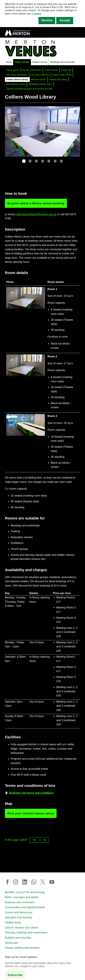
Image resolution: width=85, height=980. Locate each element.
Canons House (51, 70)
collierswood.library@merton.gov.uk (36, 214)
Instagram (17, 882)
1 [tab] (24, 161)
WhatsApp (35, 882)
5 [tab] (49, 161)
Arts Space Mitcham (40, 75)
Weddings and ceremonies (63, 62)
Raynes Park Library (62, 75)
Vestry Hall (66, 70)
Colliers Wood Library (17, 79)
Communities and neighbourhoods (25, 907)
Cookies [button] (36, 14)
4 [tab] (43, 161)
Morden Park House (32, 70)
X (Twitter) (44, 882)
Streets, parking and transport (22, 948)
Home (9, 62)
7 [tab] (61, 161)
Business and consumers (20, 902)
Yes (34, 840)
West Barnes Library (16, 84)
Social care (11, 943)
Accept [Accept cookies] (65, 20)
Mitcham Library (39, 79)
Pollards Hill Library (58, 79)
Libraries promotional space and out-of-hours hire (29, 89)
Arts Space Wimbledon (17, 75)
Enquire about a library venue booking (36, 203)
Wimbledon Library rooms (40, 84)
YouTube (52, 882)
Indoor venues (22, 62)
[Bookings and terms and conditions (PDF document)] (31, 793)
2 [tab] (30, 161)
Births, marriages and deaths (22, 897)
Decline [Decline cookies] (47, 20)
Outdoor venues (40, 62)
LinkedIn (26, 882)
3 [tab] (36, 161)
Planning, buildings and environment (26, 933)
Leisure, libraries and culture (21, 928)
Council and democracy (19, 912)
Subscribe (15, 975)
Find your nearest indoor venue (31, 813)
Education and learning (18, 918)
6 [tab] (55, 161)
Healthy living (13, 922)
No (45, 840)
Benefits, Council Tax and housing (25, 892)
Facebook (8, 882)
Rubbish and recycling (18, 938)
